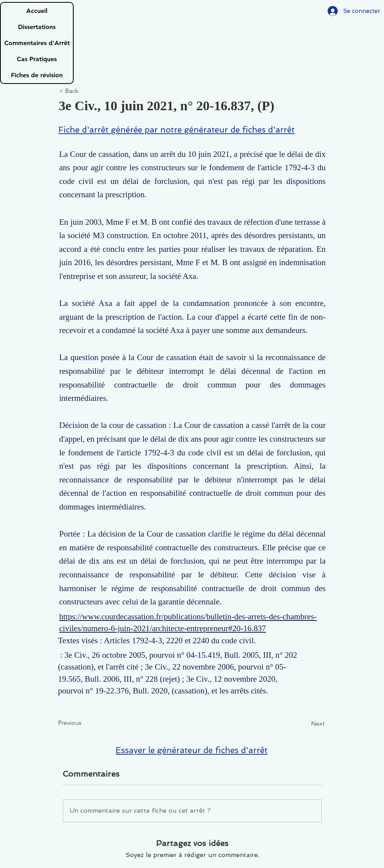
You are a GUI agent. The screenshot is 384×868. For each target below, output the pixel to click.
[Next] (305, 724)
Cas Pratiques (37, 59)
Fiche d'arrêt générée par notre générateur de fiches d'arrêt (177, 130)
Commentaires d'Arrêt (37, 43)
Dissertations (37, 27)
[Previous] (84, 723)
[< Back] (85, 91)
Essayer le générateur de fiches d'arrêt (192, 750)
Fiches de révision (37, 75)
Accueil (37, 11)
